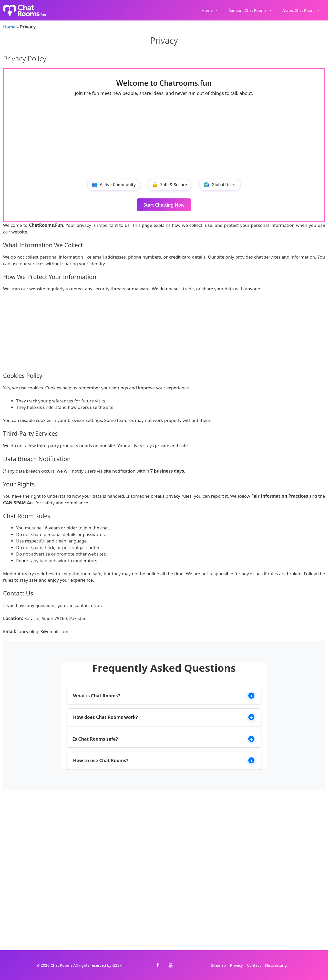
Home (213, 10)
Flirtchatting (276, 965)
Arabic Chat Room (304, 10)
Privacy (237, 965)
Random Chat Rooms (253, 10)
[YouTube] (170, 965)
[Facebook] (158, 965)
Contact (254, 965)
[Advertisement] (164, 138)
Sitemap (219, 965)
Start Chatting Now (164, 205)
